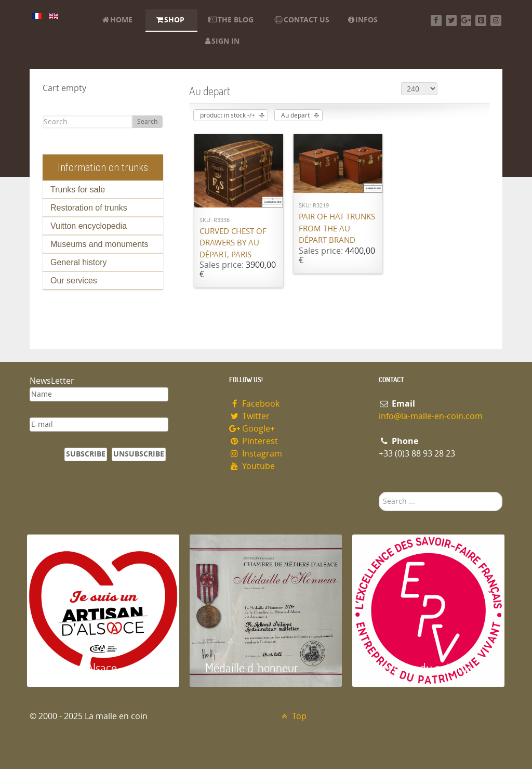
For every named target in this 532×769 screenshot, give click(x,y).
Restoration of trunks (89, 208)
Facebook (254, 404)
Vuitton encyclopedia (89, 226)
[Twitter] (451, 21)
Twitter (249, 416)
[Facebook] (436, 21)
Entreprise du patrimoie (424, 667)
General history (79, 262)
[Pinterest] (481, 21)
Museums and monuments (99, 244)
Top (293, 716)
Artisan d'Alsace (80, 667)
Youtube (252, 466)
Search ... (379, 492)
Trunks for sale (78, 190)
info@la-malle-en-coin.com (431, 416)
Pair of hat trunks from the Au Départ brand (337, 229)
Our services (74, 281)
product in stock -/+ (228, 115)
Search (147, 122)
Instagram (256, 454)
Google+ (252, 429)
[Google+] (466, 21)
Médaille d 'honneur (252, 667)
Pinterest (254, 441)
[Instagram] (496, 21)
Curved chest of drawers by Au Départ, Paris (233, 243)
